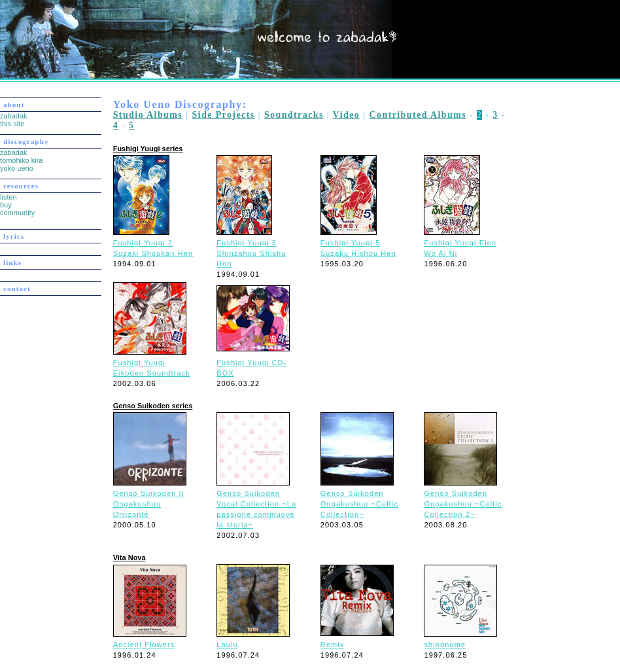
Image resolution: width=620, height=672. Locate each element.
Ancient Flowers (144, 645)
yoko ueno (17, 168)
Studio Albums (148, 115)
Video (346, 115)
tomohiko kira (21, 160)
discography (26, 141)
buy (6, 205)
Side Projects (223, 115)
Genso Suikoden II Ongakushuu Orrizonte (149, 504)
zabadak (14, 116)
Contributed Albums (418, 115)
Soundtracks (294, 115)
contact (17, 289)
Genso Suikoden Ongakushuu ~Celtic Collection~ (359, 504)
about (14, 105)
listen (9, 197)
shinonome (445, 645)
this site (12, 124)
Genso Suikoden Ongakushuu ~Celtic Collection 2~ (463, 504)
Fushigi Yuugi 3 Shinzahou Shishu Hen (251, 253)
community (17, 213)
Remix (333, 645)
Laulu (227, 645)
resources (21, 186)
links (12, 262)
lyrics (14, 236)
